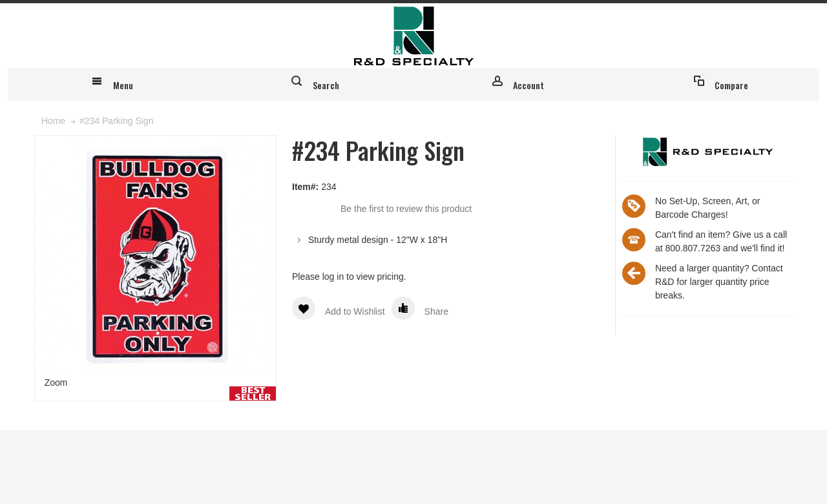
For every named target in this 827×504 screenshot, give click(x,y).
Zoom (56, 456)
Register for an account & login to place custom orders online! (670, 15)
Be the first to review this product (406, 282)
